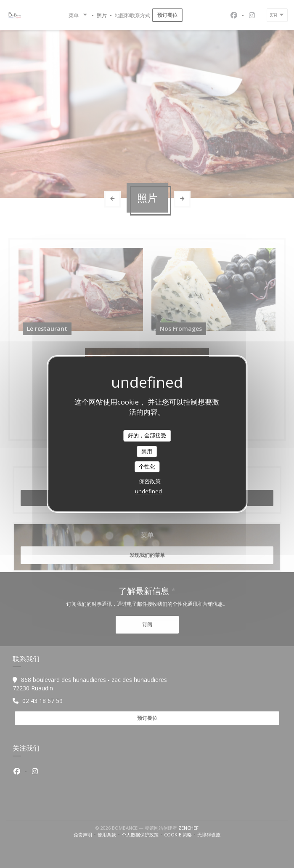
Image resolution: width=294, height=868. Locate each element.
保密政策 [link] (150, 481)
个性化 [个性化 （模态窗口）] (147, 466)
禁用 (147, 451)
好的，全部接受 (147, 435)
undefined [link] (148, 491)
